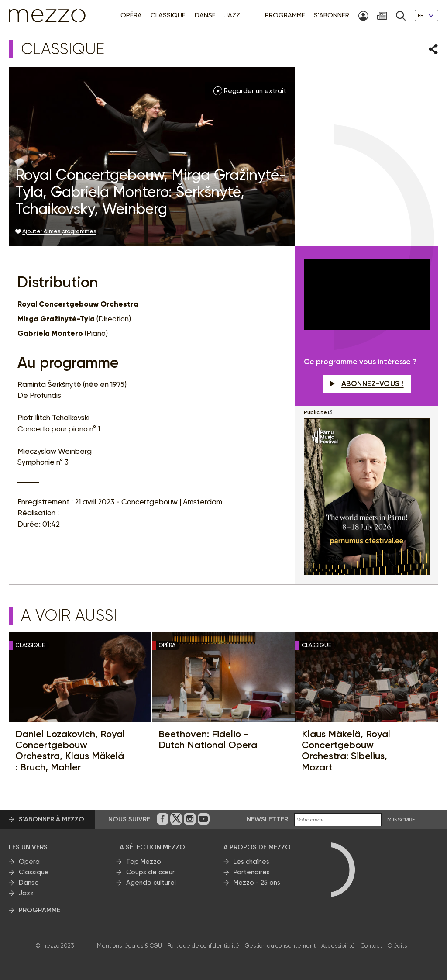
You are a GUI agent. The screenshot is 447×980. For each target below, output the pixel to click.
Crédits (397, 946)
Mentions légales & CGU (129, 946)
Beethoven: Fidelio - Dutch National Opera (208, 740)
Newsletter (267, 819)
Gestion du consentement (280, 946)
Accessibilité (338, 946)
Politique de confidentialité (203, 946)
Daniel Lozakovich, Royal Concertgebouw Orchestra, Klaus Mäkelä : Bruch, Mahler (70, 751)
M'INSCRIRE (401, 820)
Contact (371, 946)
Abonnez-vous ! (366, 383)
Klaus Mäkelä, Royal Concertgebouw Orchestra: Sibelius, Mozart (346, 751)
